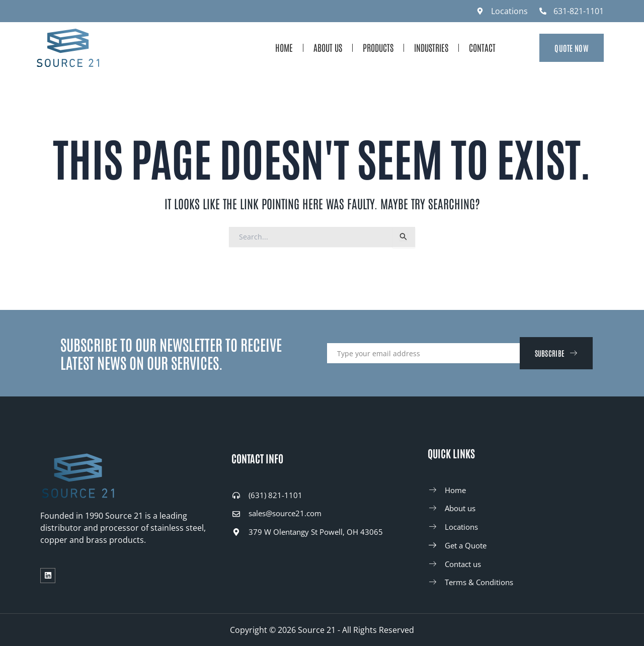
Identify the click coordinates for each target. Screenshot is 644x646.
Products (378, 47)
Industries (431, 47)
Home (284, 47)
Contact (482, 47)
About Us (328, 47)
